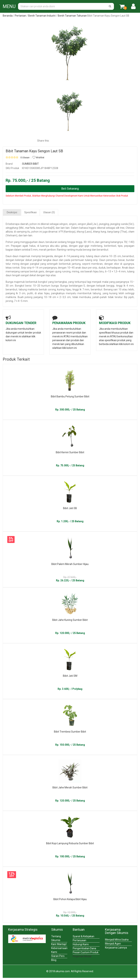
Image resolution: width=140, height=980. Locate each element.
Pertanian (20, 16)
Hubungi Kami (81, 944)
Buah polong (25, 297)
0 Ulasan (25, 157)
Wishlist (38, 157)
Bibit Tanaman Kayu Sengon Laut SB (34, 151)
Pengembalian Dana (84, 948)
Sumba (47, 228)
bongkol (43, 282)
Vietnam (11, 235)
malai (105, 282)
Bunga (9, 282)
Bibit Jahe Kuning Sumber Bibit (70, 620)
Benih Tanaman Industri (42, 16)
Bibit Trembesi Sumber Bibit (70, 732)
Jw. (95, 224)
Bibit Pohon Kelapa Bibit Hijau (70, 899)
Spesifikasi (30, 212)
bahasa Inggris (88, 228)
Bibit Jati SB (70, 508)
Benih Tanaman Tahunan (72, 16)
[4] (53, 228)
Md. (22, 228)
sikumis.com (63, 971)
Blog (54, 960)
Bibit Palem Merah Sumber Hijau (70, 564)
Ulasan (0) (49, 212)
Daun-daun (12, 256)
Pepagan (16, 246)
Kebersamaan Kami (59, 950)
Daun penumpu (108, 260)
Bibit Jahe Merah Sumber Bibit (70, 787)
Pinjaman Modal (82, 956)
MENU (9, 6)
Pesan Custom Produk (86, 952)
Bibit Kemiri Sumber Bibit (70, 452)
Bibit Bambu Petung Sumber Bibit (70, 396)
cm (7, 246)
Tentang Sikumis (56, 938)
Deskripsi (12, 212)
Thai (124, 232)
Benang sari (111, 289)
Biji (126, 297)
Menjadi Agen (113, 944)
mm (35, 250)
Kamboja (69, 232)
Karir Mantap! (59, 944)
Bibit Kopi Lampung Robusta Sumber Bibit (70, 843)
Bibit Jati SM (70, 676)
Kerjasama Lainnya (116, 948)
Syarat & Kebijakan (83, 936)
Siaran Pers (58, 956)
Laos (88, 232)
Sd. (131, 224)
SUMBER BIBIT (30, 164)
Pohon (9, 242)
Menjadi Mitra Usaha (117, 940)
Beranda (8, 16)
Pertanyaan (79, 940)
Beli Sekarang (70, 189)
